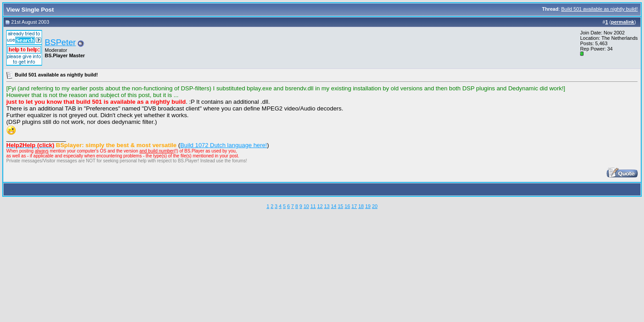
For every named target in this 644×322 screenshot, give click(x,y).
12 (320, 206)
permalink (623, 22)
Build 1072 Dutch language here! (224, 145)
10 (306, 206)
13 (327, 206)
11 (313, 206)
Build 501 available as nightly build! (600, 9)
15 (340, 206)
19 (368, 206)
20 (375, 206)
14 (334, 206)
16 (347, 206)
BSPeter (60, 42)
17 (354, 206)
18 (361, 206)
